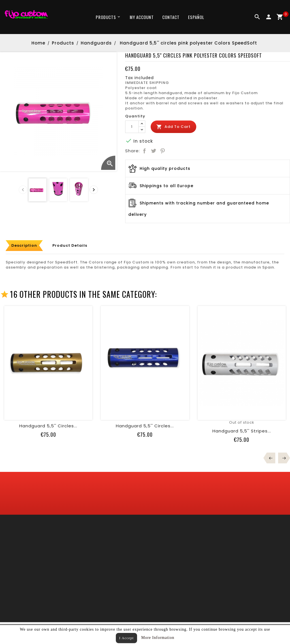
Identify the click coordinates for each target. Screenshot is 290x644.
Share (144, 151)
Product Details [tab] (70, 245)
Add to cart (173, 127)
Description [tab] (24, 245)
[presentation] (23, 190)
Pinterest (163, 151)
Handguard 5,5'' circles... (48, 426)
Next (282, 458)
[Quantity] (132, 127)
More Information (158, 638)
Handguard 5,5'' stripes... (242, 431)
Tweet (153, 151)
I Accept (127, 638)
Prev (271, 458)
